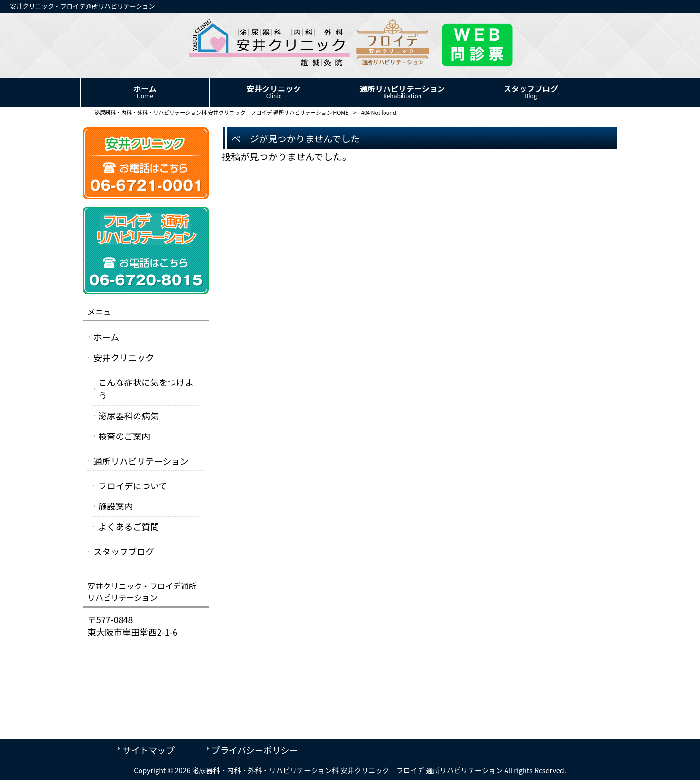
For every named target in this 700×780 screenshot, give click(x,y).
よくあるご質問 (129, 526)
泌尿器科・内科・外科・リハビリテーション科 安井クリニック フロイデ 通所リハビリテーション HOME (221, 112)
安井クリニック (124, 357)
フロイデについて (133, 485)
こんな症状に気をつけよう (146, 389)
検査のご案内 (124, 436)
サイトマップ (149, 750)
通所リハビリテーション (141, 461)
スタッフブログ (124, 551)
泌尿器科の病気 (129, 416)
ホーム (106, 337)
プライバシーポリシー (255, 750)
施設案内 (115, 506)
